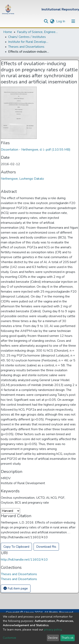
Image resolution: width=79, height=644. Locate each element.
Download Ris (46, 547)
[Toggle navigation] (73, 21)
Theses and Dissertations (26, 47)
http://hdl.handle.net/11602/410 (24, 560)
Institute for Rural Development (29, 42)
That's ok (67, 638)
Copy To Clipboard (16, 547)
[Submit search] (46, 21)
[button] (52, 21)
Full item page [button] (16, 588)
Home (8, 32)
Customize (10, 638)
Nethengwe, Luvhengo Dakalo (22, 179)
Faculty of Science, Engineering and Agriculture (37, 32)
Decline (53, 638)
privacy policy (53, 630)
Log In (61, 21)
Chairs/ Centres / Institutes (27, 37)
